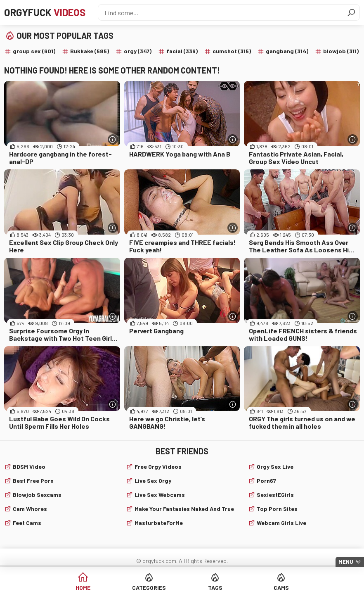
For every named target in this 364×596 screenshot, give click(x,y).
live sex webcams (160, 495)
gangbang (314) (287, 51)
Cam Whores (30, 509)
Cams (281, 588)
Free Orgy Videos (158, 467)
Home (83, 588)
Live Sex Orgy (153, 481)
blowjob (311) (341, 51)
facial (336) (182, 51)
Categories (149, 588)
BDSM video (29, 467)
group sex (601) (34, 51)
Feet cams (27, 523)
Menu (346, 562)
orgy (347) (138, 51)
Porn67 (266, 481)
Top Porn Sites (277, 509)
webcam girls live (281, 523)
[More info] (113, 139)
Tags (215, 588)
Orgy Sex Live (275, 467)
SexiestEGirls (275, 495)
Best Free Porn (33, 481)
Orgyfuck (45, 12)
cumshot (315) (232, 51)
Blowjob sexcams (37, 495)
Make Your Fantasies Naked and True (184, 509)
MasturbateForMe (159, 523)
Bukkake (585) (90, 51)
